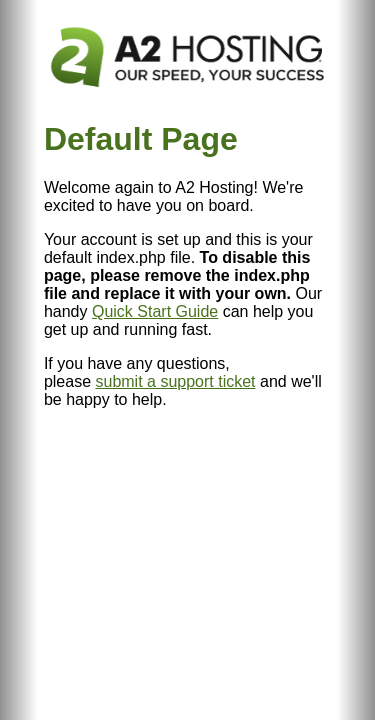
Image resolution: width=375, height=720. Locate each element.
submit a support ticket (175, 381)
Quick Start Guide (155, 311)
